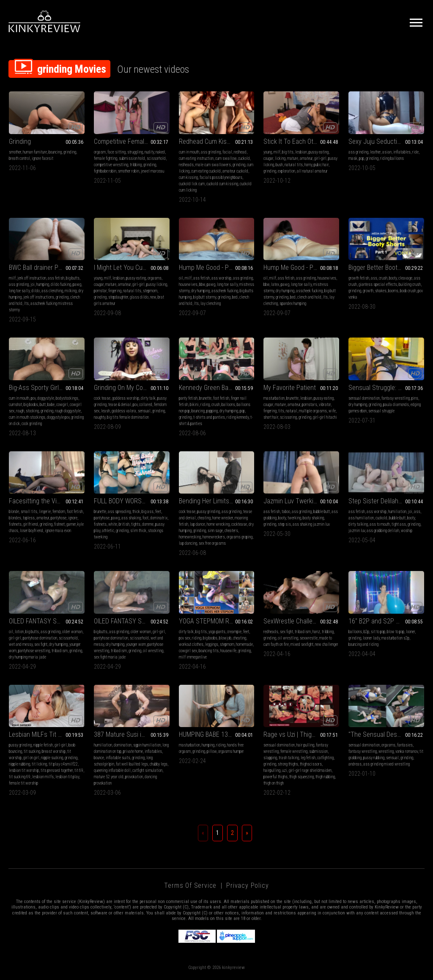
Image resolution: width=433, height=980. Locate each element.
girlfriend (31, 524)
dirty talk (148, 398)
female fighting (106, 158)
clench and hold (309, 297)
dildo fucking (61, 284)
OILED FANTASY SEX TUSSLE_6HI (47, 621)
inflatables (402, 152)
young (268, 152)
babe (51, 405)
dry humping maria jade (27, 657)
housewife (228, 651)
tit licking (39, 764)
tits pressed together (57, 770)
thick (136, 512)
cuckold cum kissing (222, 184)
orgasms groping (240, 537)
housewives (188, 284)
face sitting (116, 152)
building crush (410, 284)
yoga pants (217, 632)
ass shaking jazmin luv (311, 524)
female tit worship (23, 783)
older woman (72, 632)
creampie (234, 632)
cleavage (405, 278)
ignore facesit (42, 158)
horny (308, 165)
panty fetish (188, 398)
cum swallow (226, 158)
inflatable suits (118, 758)
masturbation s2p (395, 638)
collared (146, 405)
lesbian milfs (43, 777)
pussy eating (319, 152)
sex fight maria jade (110, 657)
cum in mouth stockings (27, 417)
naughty (100, 417)
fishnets (15, 524)
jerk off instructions (39, 297)
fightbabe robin (105, 171)
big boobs (31, 405)
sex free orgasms (212, 543)
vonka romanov (407, 751)
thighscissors (311, 764)
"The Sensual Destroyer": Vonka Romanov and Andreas (386, 734)
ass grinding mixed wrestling (386, 764)
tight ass (399, 524)
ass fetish (56, 278)
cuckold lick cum (192, 184)
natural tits (294, 165)
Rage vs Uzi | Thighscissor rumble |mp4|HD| (301, 734)
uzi (285, 770)
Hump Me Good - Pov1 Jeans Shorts (217, 268)
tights (136, 524)
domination (123, 745)
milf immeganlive (193, 657)
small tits (29, 512)
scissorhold (156, 158)
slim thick (138, 531)
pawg (77, 284)
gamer (71, 524)
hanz (316, 632)
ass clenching (52, 291)
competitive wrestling (111, 165)
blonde (14, 512)
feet (158, 512)
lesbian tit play (67, 777)
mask (353, 158)
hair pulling (305, 745)
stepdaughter (118, 297)
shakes (381, 291)
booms (393, 291)
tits (281, 411)
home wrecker (223, 518)
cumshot (15, 405)
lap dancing (188, 543)
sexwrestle (309, 638)
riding (205, 405)
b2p (366, 632)
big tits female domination (128, 417)
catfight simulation (147, 770)
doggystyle (46, 398)
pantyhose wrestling (34, 651)
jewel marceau (152, 171)
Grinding (20, 141)
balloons (228, 405)
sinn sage (215, 531)
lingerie (45, 512)
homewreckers (214, 537)
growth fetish (359, 278)
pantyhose (59, 518)
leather (375, 152)
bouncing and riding (363, 644)
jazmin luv (357, 531)
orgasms (155, 278)
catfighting (325, 758)
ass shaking (131, 518)
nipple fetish (43, 745)
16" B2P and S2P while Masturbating (386, 621)
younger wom (136, 644)
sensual (144, 411)
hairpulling (272, 770)
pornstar (100, 291)
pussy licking (157, 284)
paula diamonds (396, 405)
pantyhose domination (40, 638)
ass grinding (211, 152)
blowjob (225, 638)
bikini (194, 405)
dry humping (200, 291)
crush (383, 278)
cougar (268, 158)
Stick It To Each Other (293, 141)
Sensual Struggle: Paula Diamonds (386, 388)
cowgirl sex (188, 651)
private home (133, 751)
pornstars (310, 405)
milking (71, 291)
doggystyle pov (58, 417)
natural (292, 411)
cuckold (244, 158)
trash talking (289, 758)
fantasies (405, 745)
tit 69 (79, 770)
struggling (135, 152)
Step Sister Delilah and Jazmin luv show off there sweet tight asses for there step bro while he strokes (386, 501)
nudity (149, 152)
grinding (70, 152)
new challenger (327, 644)
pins (415, 398)
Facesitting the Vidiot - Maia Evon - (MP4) (47, 501)
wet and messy (21, 644)
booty (393, 278)
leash (106, 411)
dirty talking (358, 524)
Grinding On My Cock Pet (127, 388)
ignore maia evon (58, 531)
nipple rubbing (19, 764)
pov (33, 398)
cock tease (102, 398)
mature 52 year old (109, 777)
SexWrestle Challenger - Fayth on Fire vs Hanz (301, 621)
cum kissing (188, 177)
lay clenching (211, 303)
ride (415, 152)
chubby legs (159, 764)
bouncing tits (209, 651)
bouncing (55, 152)
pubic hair (321, 165)
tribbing (136, 165)
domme (148, 524)
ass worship (221, 278)
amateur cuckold (235, 171)
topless (29, 518)
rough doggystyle (68, 411)
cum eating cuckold (206, 171)
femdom (59, 512)
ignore (73, 518)
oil (181, 278)
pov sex (185, 638)
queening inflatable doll (112, 770)
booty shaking (313, 518)
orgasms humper (231, 751)
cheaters (231, 531)
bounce (99, 758)
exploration (286, 171)
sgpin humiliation (147, 745)
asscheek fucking (225, 291)
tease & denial (120, 405)
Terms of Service (190, 885)
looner (410, 632)
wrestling (386, 751)
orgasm (100, 152)
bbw (202, 284)
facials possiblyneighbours (221, 177)
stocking (32, 411)
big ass (148, 512)
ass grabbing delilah (383, 531)
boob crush (408, 291)
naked (160, 152)
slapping (270, 758)
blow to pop (396, 632)
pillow (212, 751)
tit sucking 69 (20, 777)
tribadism (60, 651)
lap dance (197, 524)
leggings (212, 644)
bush (279, 165)
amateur (306, 158)
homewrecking (190, 537)
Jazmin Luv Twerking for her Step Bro (301, 501)
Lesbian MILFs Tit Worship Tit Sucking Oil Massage (47, 734)
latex (275, 284)
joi (33, 284)
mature (293, 158)
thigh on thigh (274, 783)
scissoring (288, 417)
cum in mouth (189, 152)
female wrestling (294, 751)
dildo (36, 291)
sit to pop (378, 632)
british (124, 524)
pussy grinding (208, 512)
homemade (244, 644)
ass (374, 278)
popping (212, 411)
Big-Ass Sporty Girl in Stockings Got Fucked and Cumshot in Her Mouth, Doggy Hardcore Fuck (47, 388)
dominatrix (159, 518)
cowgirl (62, 405)
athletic (108, 531)
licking (280, 158)
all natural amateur (312, 171)
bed (235, 297)
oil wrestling (153, 651)
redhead (240, 152)
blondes (15, 518)
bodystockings (67, 398)
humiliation (397, 512)
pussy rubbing (374, 758)
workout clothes (191, 644)
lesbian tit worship (24, 770)
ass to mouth (380, 524)
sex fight (41, 644)
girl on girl (31, 758)
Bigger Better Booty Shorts (384, 268)
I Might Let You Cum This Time (132, 268)
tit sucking (32, 751)
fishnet (59, 524)
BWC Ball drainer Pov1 (38, 268)
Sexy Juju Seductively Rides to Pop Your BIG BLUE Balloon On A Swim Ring (386, 141)
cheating (204, 518)
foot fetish (221, 398)
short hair (271, 417)
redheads (186, 165)
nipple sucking (52, 758)
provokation (134, 777)
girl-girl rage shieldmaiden (310, 770)
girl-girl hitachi (325, 417)
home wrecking (218, 524)
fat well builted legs (132, 764)
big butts (73, 278)
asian (387, 152)
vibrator (325, 405)
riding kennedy (238, 417)
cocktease (239, 524)
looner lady (371, 638)
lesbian (301, 152)
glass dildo (139, 297)
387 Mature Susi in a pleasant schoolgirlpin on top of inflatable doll (132, 734)
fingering (115, 291)
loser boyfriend (32, 531)
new (153, 297)
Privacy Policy (247, 885)
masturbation (274, 398)
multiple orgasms (313, 411)
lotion (19, 632)
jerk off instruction (32, 278)
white (113, 524)
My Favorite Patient (290, 388)
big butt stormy (205, 297)
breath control (19, 158)
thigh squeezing (301, 777)
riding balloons (392, 158)
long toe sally (19, 291)
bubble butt (322, 512)
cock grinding (32, 424)
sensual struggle (381, 411)
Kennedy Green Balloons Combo (217, 388)
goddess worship (126, 398)
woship (407, 531)
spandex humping (293, 303)
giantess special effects (378, 284)
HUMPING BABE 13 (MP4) (212, 734)
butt (43, 405)
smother (15, 152)
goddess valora (124, 411)
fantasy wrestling (396, 398)
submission (318, 751)
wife (332, 411)
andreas (355, 764)
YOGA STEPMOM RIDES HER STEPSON (217, 621)
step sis (284, 524)
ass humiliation (361, 518)
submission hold (132, 158)
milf (277, 152)
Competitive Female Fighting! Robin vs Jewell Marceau (132, 141)
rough (20, 411)
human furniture (35, 152)
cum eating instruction (196, 158)
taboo (286, 512)
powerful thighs (275, 777)
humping (43, 284)
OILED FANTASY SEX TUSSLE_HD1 (132, 621)
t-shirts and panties (209, 417)
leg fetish (308, 758)
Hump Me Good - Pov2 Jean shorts (301, 268)
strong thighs (288, 764)
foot (145, 518)
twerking (294, 518)
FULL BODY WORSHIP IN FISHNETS (132, 501)
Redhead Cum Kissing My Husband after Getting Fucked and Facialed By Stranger (217, 141)
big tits (288, 152)
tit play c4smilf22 (63, 764)
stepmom (150, 291)
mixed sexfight (302, 644)
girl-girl (320, 158)
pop (362, 158)
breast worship (54, 751)
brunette (205, 398)
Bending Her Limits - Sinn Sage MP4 (217, 501)
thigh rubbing (325, 777)
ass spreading (119, 512)
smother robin (129, 171)
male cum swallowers (213, 165)
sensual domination (364, 398)
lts (26, 303)
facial (227, 152)
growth (368, 291)
